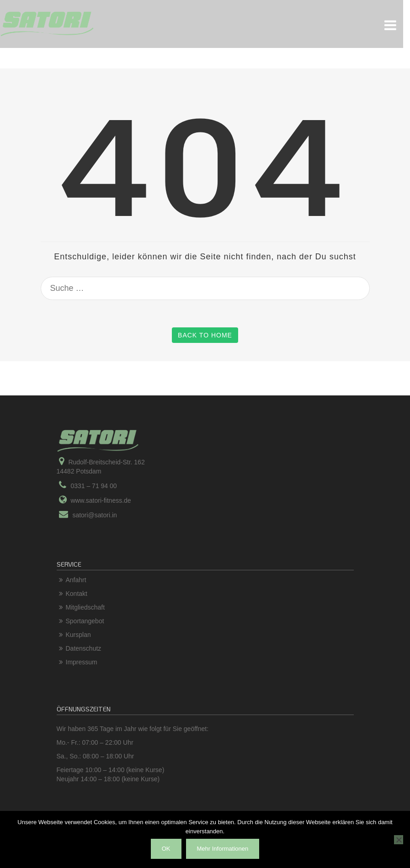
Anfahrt (76, 580)
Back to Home (205, 335)
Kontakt (77, 594)
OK (166, 849)
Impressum (82, 662)
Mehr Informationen (223, 849)
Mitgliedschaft (85, 607)
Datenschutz (84, 648)
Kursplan (78, 635)
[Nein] (399, 840)
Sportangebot (85, 621)
